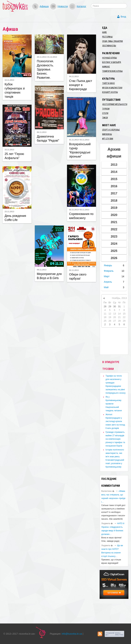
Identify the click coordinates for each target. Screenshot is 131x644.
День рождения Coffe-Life (15, 218)
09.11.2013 (42, 270)
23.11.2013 (9, 212)
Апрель (108, 282)
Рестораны (107, 37)
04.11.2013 (74, 76)
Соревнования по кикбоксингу (81, 216)
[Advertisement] (55, 184)
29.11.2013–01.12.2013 (47, 57)
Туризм (106, 109)
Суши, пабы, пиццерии (112, 41)
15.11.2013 (9, 150)
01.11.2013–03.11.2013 (79, 140)
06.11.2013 (42, 132)
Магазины (107, 134)
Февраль (109, 271)
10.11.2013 (9, 80)
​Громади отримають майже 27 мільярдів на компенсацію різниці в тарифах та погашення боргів (115, 439)
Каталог (81, 6)
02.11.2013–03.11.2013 (79, 210)
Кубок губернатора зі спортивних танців (15, 90)
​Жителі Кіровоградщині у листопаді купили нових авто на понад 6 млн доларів (115, 421)
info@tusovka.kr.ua (72, 634)
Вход (123, 17)
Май (106, 287)
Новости (63, 6)
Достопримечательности (115, 104)
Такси (105, 118)
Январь (108, 265)
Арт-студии (108, 139)
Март (107, 276)
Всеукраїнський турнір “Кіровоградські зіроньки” (80, 150)
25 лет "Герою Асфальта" (14, 156)
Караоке (106, 67)
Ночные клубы (110, 58)
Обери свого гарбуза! (78, 277)
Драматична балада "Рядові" (48, 139)
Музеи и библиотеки (112, 88)
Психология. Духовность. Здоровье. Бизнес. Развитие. (45, 69)
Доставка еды (109, 46)
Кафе (104, 32)
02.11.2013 (74, 270)
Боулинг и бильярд (112, 62)
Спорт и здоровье (111, 130)
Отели (105, 113)
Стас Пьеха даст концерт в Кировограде (81, 85)
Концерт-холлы (110, 92)
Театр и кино (108, 83)
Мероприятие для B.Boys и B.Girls (49, 276)
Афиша (44, 6)
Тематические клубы (112, 71)
